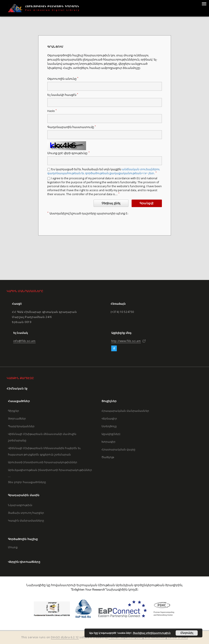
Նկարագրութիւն (20, 505)
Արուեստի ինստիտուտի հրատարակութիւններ (43, 462)
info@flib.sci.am (24, 341)
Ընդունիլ (187, 633)
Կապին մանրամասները (26, 520)
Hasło (52, 111)
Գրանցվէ (147, 203)
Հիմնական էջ (17, 388)
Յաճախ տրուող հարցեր (26, 513)
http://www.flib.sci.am (126, 341)
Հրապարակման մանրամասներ (125, 411)
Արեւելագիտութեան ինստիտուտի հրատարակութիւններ (50, 470)
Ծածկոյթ (108, 457)
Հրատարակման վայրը (119, 449)
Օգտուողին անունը (63, 79)
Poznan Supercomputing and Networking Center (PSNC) (148, 637)
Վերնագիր (109, 418)
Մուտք (13, 547)
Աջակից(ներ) (111, 434)
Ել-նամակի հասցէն (63, 95)
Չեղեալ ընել (111, 203)
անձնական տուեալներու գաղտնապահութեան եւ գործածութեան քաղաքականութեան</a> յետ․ (104, 171)
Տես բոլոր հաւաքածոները (27, 482)
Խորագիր (109, 442)
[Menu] (204, 4)
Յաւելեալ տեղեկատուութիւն (152, 633)
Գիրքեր (13, 411)
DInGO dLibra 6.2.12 (65, 637)
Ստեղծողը (109, 426)
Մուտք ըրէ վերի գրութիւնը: (68, 153)
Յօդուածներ (17, 418)
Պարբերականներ (21, 426)
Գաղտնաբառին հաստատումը (72, 127)
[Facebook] (114, 349)
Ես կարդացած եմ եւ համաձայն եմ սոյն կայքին (104, 171)
